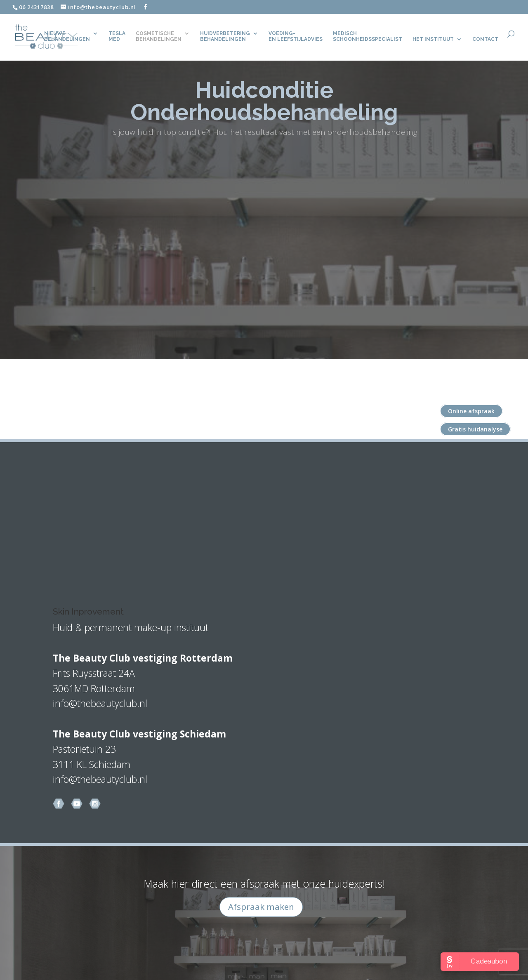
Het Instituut (433, 40)
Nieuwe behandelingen (67, 37)
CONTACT (485, 40)
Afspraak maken (261, 907)
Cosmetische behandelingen (159, 37)
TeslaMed (117, 37)
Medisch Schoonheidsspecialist (368, 37)
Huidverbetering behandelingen (225, 37)
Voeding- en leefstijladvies (296, 37)
